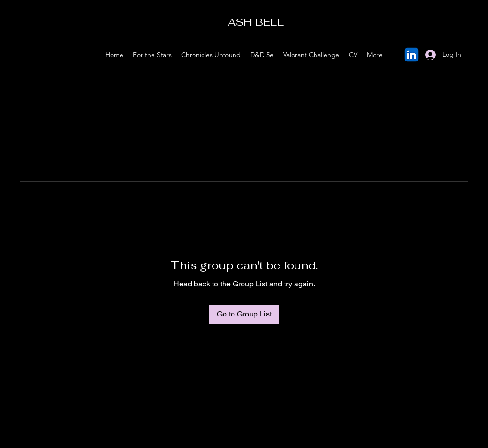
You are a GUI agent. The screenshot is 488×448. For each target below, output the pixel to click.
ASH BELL (256, 22)
